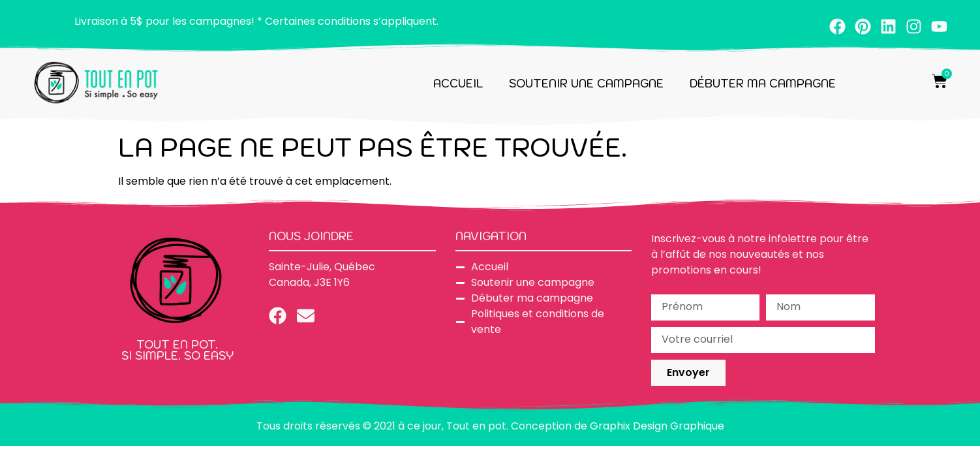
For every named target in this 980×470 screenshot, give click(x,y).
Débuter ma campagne (763, 84)
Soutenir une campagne (586, 84)
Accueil (458, 84)
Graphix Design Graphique (657, 426)
